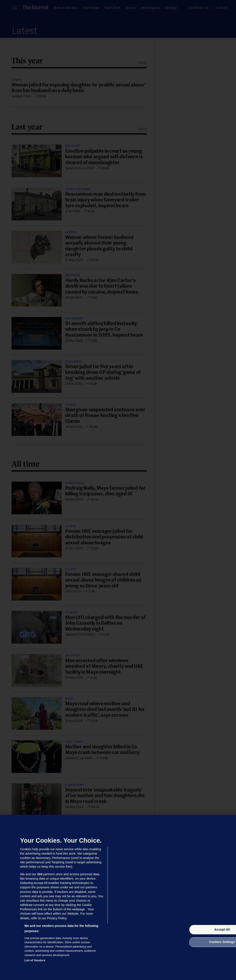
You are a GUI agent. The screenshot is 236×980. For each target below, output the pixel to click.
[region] (118, 897)
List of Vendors (35, 960)
